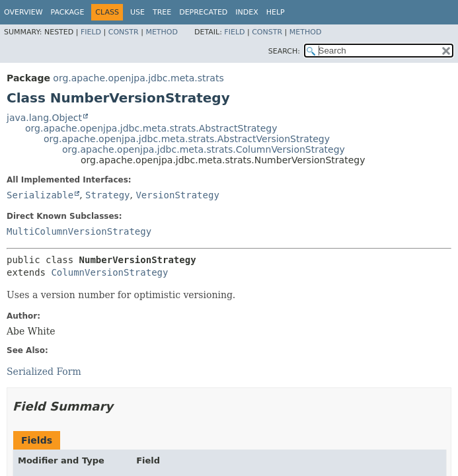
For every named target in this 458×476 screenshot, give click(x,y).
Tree (162, 12)
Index (247, 12)
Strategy (107, 195)
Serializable (40, 195)
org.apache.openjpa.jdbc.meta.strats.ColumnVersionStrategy (204, 149)
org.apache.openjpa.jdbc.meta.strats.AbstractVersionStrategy (187, 139)
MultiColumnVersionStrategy (79, 231)
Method (162, 32)
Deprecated (203, 12)
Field (91, 32)
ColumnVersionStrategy (109, 272)
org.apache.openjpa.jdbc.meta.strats (138, 78)
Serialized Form (44, 372)
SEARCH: (284, 51)
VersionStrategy (177, 195)
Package (68, 12)
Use (137, 12)
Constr (124, 32)
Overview (23, 12)
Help (276, 12)
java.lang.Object (44, 118)
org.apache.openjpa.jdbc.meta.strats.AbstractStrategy (151, 128)
